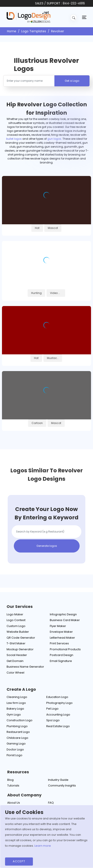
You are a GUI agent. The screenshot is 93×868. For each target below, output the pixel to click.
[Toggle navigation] (84, 17)
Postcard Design (62, 655)
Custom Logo (16, 626)
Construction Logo (20, 720)
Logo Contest (16, 620)
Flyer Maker (58, 626)
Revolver (58, 31)
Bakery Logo (15, 709)
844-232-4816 (74, 3)
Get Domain (15, 661)
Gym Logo (14, 715)
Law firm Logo (16, 703)
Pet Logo (52, 709)
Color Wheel (15, 673)
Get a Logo (72, 81)
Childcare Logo (17, 738)
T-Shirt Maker (16, 643)
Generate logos (47, 546)
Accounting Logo (58, 715)
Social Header (17, 655)
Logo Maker (15, 614)
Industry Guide (58, 780)
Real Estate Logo (58, 726)
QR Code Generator (21, 638)
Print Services (59, 643)
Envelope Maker (61, 632)
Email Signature (61, 661)
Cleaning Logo (17, 697)
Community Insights (62, 786)
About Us (14, 803)
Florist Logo (14, 755)
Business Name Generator (25, 667)
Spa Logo (53, 720)
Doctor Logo (15, 749)
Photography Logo (59, 703)
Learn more (43, 846)
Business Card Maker (65, 620)
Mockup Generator (20, 649)
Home (12, 31)
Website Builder (18, 632)
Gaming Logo (16, 744)
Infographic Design (63, 614)
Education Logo (57, 697)
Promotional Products (65, 649)
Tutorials (13, 786)
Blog (10, 780)
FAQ (51, 803)
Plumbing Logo (17, 726)
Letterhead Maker (62, 638)
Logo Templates (34, 31)
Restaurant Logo (18, 732)
